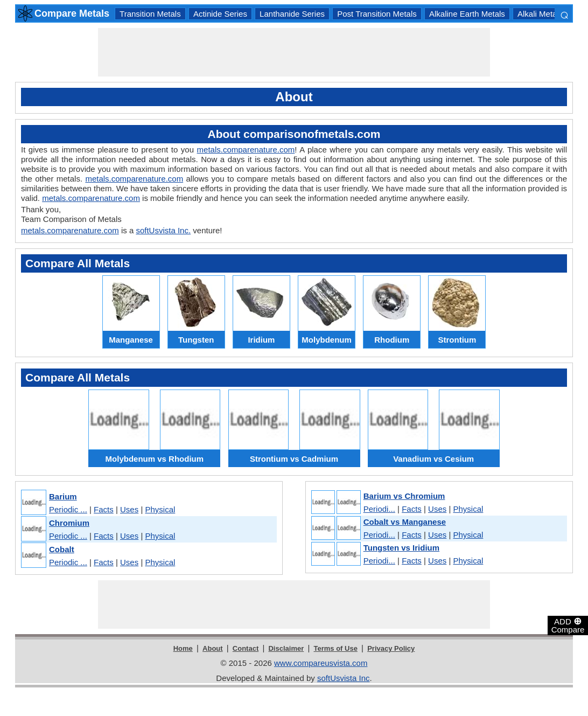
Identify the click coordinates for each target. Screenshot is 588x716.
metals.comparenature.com (246, 150)
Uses (129, 509)
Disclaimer (286, 648)
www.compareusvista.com (321, 663)
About (213, 648)
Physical (160, 509)
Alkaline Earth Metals (467, 14)
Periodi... (379, 509)
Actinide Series (220, 14)
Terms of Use (336, 648)
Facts (104, 509)
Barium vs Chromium (404, 496)
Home (183, 648)
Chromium (69, 523)
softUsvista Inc (344, 678)
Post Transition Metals (377, 14)
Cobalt (62, 549)
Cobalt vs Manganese (405, 522)
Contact (246, 648)
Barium (63, 496)
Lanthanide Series (292, 14)
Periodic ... (68, 509)
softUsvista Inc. (163, 230)
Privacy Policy (391, 648)
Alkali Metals (540, 14)
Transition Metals (150, 14)
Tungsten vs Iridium (401, 548)
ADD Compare (568, 625)
